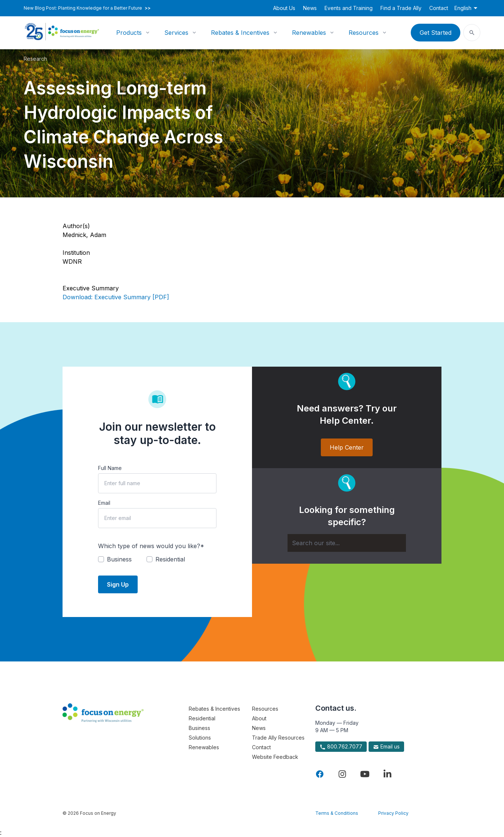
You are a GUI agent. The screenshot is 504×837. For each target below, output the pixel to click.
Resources (364, 33)
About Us (284, 8)
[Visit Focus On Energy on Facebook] (320, 774)
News (310, 8)
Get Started (436, 33)
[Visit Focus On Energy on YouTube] (365, 774)
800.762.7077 (341, 747)
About (259, 718)
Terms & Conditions (337, 813)
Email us (386, 747)
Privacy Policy (393, 813)
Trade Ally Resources (278, 738)
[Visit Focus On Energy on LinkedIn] (387, 774)
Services (176, 33)
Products (129, 33)
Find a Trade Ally (401, 8)
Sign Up (118, 584)
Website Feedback (275, 757)
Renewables (309, 33)
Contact (439, 8)
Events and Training (349, 8)
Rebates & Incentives (240, 33)
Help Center (347, 447)
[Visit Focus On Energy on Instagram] (342, 774)
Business (199, 728)
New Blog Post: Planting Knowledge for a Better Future (87, 8)
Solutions (200, 738)
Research (35, 59)
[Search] (347, 543)
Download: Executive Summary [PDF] (116, 297)
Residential (202, 718)
